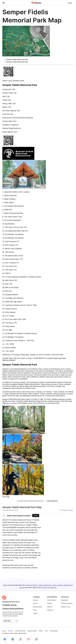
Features (50, 603)
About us (36, 600)
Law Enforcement (20, 631)
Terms (4, 631)
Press (35, 610)
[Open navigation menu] (4, 3)
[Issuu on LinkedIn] (13, 639)
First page (6, 497)
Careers (35, 603)
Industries (50, 610)
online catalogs (57, 585)
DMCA (41, 631)
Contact (35, 613)
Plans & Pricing (37, 607)
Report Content (32, 631)
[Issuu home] (36, 3)
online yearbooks (45, 585)
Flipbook (50, 607)
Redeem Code (65, 607)
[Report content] (67, 510)
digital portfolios (32, 585)
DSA (46, 631)
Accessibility (54, 631)
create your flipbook (49, 587)
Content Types (51, 600)
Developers (65, 600)
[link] (70, 3)
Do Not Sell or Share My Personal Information (14, 633)
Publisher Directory (67, 603)
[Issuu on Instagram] (28, 639)
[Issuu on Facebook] (5, 639)
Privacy (11, 631)
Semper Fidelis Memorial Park (17, 59)
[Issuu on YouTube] (36, 639)
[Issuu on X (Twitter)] (21, 639)
